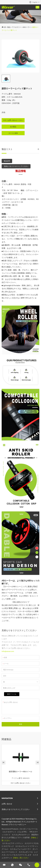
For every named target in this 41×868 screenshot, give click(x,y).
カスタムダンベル (26, 852)
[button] (4, 763)
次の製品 (13, 127)
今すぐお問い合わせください (21, 783)
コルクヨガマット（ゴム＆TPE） (15, 832)
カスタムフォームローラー (21, 849)
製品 (9, 27)
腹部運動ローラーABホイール (20, 771)
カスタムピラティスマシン (13, 843)
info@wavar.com (8, 651)
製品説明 (7, 161)
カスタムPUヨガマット (21, 835)
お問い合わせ (7, 804)
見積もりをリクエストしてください (16, 166)
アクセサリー (17, 27)
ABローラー (27, 27)
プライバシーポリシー (17, 824)
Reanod (5, 824)
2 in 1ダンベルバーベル (29, 829)
